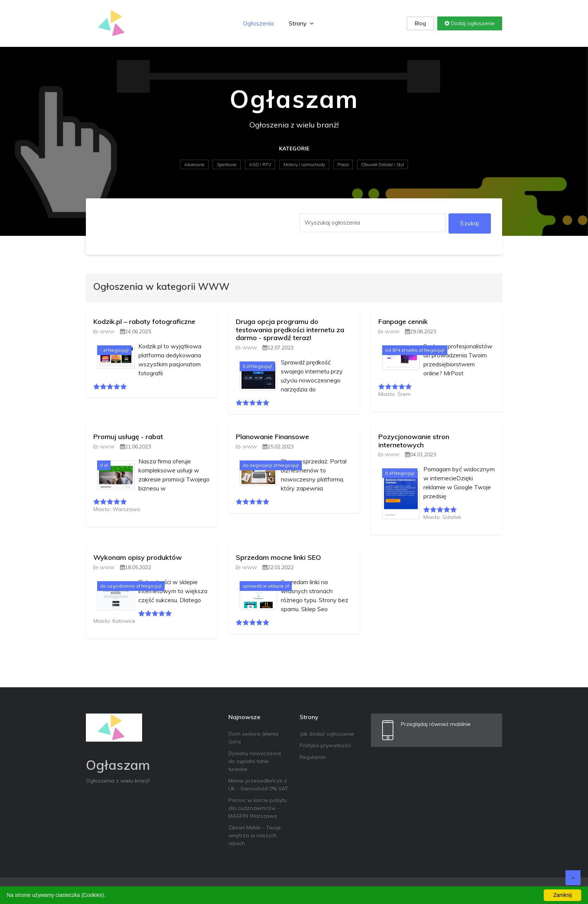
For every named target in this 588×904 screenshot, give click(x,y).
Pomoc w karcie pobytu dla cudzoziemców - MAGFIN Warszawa (258, 808)
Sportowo (227, 164)
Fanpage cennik (403, 322)
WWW (104, 332)
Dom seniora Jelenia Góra (253, 738)
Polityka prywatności (325, 745)
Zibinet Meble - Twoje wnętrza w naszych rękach (255, 835)
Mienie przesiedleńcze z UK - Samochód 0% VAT (258, 785)
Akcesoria (194, 164)
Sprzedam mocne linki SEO (278, 557)
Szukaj (470, 223)
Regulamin (313, 757)
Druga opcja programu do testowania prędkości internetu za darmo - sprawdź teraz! (290, 330)
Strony (301, 23)
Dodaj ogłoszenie (470, 23)
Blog (420, 23)
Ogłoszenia (258, 23)
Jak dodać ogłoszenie (327, 734)
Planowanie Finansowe (272, 437)
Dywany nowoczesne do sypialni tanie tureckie (255, 761)
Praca (343, 164)
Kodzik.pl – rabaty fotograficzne (144, 322)
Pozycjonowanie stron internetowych (414, 441)
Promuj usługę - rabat (128, 437)
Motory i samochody (304, 164)
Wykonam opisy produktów (138, 557)
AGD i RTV (260, 164)
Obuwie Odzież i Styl (382, 164)
